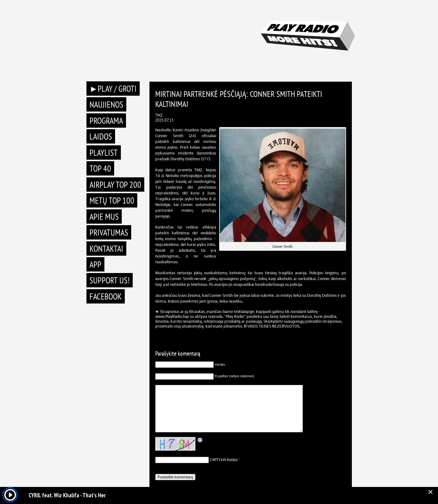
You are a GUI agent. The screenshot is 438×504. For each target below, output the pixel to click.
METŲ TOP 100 (112, 200)
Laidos (101, 136)
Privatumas (109, 232)
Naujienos (106, 104)
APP (95, 264)
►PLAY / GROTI (113, 89)
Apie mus (104, 217)
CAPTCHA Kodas (224, 460)
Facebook (106, 296)
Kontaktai (106, 248)
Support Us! (110, 280)
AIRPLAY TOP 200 (115, 185)
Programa (106, 121)
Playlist (104, 153)
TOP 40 (100, 168)
